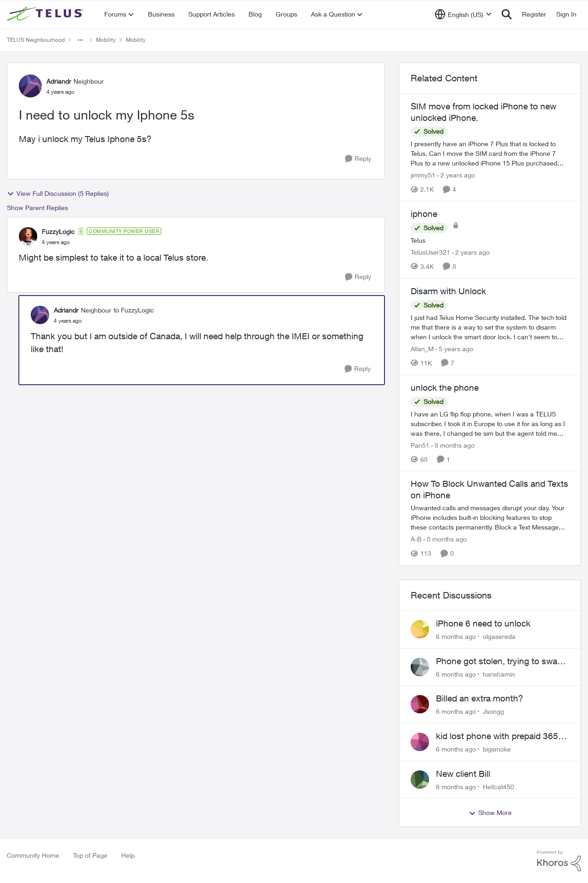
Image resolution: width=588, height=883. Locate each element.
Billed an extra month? (480, 698)
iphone (424, 214)
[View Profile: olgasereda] (420, 629)
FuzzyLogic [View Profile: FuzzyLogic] (58, 231)
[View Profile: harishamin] (420, 667)
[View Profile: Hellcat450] (420, 780)
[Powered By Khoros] (559, 861)
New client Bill (463, 774)
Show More (490, 813)
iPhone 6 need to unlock (483, 623)
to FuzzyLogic (134, 310)
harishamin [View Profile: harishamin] (499, 674)
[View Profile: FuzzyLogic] (28, 236)
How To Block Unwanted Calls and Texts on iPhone (489, 489)
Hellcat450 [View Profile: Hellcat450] (498, 786)
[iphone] (490, 240)
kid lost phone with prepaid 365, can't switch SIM (498, 736)
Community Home (33, 855)
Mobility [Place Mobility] (106, 40)
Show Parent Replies (37, 208)
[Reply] (358, 159)
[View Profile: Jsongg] (420, 704)
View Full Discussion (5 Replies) (58, 194)
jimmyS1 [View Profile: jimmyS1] (423, 175)
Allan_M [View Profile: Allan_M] (422, 349)
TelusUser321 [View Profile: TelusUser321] (430, 252)
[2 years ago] (456, 175)
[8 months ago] (445, 539)
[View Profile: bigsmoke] (420, 742)
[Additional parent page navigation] (80, 40)
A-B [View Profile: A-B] (416, 539)
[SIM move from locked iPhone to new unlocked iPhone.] (490, 153)
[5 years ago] (454, 349)
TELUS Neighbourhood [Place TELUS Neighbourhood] (36, 40)
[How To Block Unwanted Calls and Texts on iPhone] (490, 518)
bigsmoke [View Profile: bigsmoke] (497, 749)
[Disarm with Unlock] (490, 327)
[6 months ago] (456, 636)
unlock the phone (445, 387)
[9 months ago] (453, 445)
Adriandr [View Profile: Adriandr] (59, 81)
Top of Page (90, 855)
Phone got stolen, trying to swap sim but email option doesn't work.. (499, 661)
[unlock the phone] (490, 423)
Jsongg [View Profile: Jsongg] (493, 711)
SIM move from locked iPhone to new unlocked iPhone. (483, 112)
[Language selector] (463, 14)
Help (128, 855)
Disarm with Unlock (448, 291)
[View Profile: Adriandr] (30, 86)
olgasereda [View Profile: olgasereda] (499, 636)
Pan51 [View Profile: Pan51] (420, 445)
